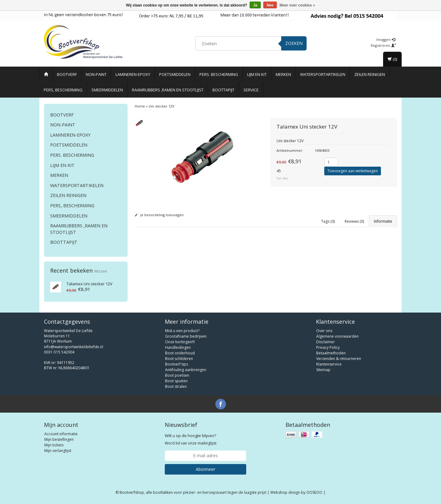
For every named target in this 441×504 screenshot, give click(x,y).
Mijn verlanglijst (58, 451)
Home (140, 106)
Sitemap (323, 370)
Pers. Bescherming (219, 74)
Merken (283, 74)
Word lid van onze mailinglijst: (191, 439)
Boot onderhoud (180, 353)
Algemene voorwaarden (337, 336)
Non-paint (96, 74)
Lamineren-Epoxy (133, 74)
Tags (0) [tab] (328, 221)
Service (251, 90)
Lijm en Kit (257, 74)
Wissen (101, 271)
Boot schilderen (179, 359)
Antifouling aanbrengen (186, 370)
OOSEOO (314, 492)
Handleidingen (178, 347)
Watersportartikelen (323, 74)
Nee (270, 5)
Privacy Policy (328, 347)
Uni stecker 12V (90, 284)
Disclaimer (325, 342)
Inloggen (386, 39)
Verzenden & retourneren (339, 359)
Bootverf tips (177, 364)
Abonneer (205, 469)
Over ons (324, 331)
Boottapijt (223, 90)
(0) (392, 59)
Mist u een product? (182, 331)
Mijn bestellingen (59, 439)
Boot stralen (176, 386)
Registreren (383, 45)
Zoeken (294, 43)
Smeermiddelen (107, 90)
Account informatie (61, 434)
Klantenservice (329, 364)
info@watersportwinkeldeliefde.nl (74, 347)
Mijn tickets (54, 445)
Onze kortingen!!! (180, 342)
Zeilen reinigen (370, 74)
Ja (255, 5)
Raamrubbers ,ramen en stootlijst (168, 90)
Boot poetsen (177, 375)
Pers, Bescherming (63, 90)
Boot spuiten (176, 381)
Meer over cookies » (297, 5)
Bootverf (67, 74)
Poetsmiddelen (175, 74)
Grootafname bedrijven (186, 336)
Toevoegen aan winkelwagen (353, 171)
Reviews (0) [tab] (354, 221)
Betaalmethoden (331, 353)
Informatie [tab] (383, 221)
